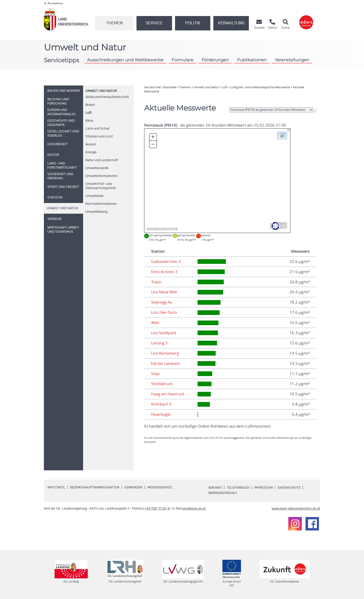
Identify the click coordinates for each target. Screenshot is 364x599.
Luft (88, 113)
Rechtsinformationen (101, 204)
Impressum (263, 488)
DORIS (160, 229)
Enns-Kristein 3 (164, 272)
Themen (114, 23)
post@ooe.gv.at (194, 509)
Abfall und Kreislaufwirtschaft (107, 97)
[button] (282, 135)
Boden (90, 105)
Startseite (169, 87)
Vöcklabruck (162, 384)
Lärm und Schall (97, 129)
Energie (91, 152)
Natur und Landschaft (102, 160)
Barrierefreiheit (223, 493)
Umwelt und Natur (101, 91)
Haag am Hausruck (168, 394)
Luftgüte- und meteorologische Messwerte (260, 87)
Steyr (156, 374)
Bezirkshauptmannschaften (95, 488)
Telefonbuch (238, 488)
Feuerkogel (161, 414)
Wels (156, 323)
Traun (156, 282)
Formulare (182, 60)
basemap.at (170, 229)
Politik (193, 23)
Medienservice (160, 488)
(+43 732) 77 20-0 (157, 509)
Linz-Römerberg (166, 353)
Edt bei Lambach (166, 363)
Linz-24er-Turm (165, 312)
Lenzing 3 (160, 343)
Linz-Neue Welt (165, 292)
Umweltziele (94, 196)
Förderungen (215, 60)
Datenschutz (289, 488)
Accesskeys (54, 3)
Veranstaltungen (292, 60)
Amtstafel (56, 488)
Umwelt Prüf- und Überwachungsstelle (101, 186)
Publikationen (252, 60)
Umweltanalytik (97, 168)
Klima (89, 121)
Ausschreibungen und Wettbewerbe (125, 60)
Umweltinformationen (101, 176)
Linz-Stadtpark (164, 333)
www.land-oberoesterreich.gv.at (296, 509)
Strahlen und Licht (99, 137)
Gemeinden (133, 488)
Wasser (91, 144)
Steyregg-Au (162, 302)
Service (154, 23)
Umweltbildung (96, 212)
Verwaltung (231, 23)
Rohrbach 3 (161, 404)
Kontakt (215, 488)
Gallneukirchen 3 (166, 262)
